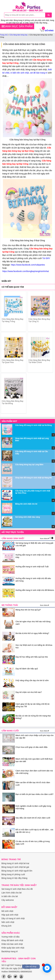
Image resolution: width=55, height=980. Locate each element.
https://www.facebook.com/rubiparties (28, 265)
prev (5, 349)
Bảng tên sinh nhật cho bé (26, 504)
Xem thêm (44, 539)
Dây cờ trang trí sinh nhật (13, 918)
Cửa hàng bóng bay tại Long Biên (29, 465)
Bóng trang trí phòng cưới (13, 874)
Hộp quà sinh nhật (10, 915)
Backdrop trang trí (10, 951)
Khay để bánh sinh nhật (12, 940)
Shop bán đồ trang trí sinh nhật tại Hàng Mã (34, 478)
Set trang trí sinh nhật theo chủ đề (17, 889)
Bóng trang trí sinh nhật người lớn (17, 871)
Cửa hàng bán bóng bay (18, 35)
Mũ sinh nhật (7, 911)
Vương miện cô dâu (10, 937)
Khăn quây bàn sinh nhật (13, 948)
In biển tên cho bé (10, 896)
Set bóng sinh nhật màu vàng (28, 517)
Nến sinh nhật (8, 922)
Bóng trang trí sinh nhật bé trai (15, 863)
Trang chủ (4, 35)
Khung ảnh (6, 926)
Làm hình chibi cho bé (12, 893)
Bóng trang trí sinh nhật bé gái (15, 867)
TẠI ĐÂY (46, 258)
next (49, 349)
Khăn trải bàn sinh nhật (12, 944)
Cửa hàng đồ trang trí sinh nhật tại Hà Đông (34, 425)
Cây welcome (8, 900)
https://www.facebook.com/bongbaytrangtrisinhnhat (26, 271)
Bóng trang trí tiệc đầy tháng (14, 878)
